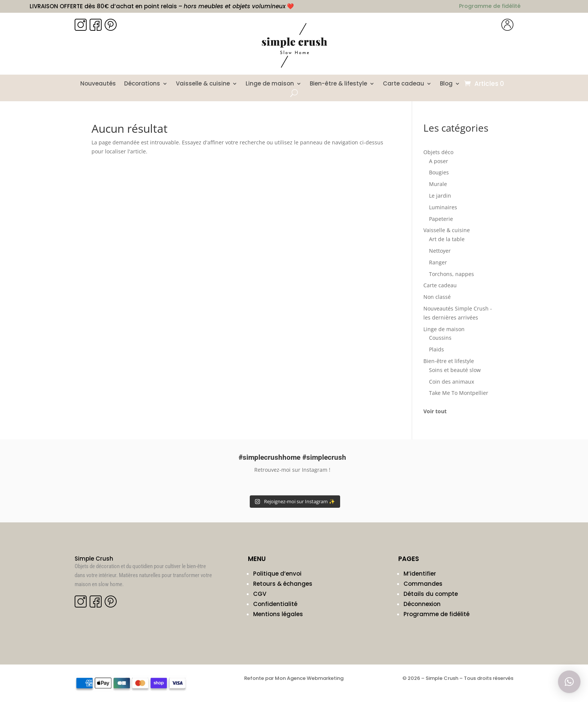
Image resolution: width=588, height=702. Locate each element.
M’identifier (420, 574)
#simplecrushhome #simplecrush (292, 457)
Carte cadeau (403, 84)
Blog (446, 84)
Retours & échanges (283, 584)
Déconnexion (422, 604)
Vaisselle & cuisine (203, 84)
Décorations (142, 84)
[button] (569, 682)
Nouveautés (98, 84)
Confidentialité (275, 604)
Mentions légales (278, 614)
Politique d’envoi (277, 574)
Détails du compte (431, 594)
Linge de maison (270, 84)
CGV (260, 594)
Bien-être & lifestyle (338, 84)
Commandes (423, 584)
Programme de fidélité (436, 614)
